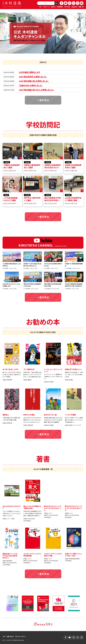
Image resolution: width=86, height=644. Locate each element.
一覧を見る (43, 100)
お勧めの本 (74, 7)
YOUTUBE (67, 7)
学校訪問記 (60, 7)
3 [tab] (46, 52)
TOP (40, 7)
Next (83, 33)
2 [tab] (43, 52)
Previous (3, 33)
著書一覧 (81, 7)
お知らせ (53, 7)
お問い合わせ (10, 636)
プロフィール (46, 7)
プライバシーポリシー (21, 636)
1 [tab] (40, 52)
